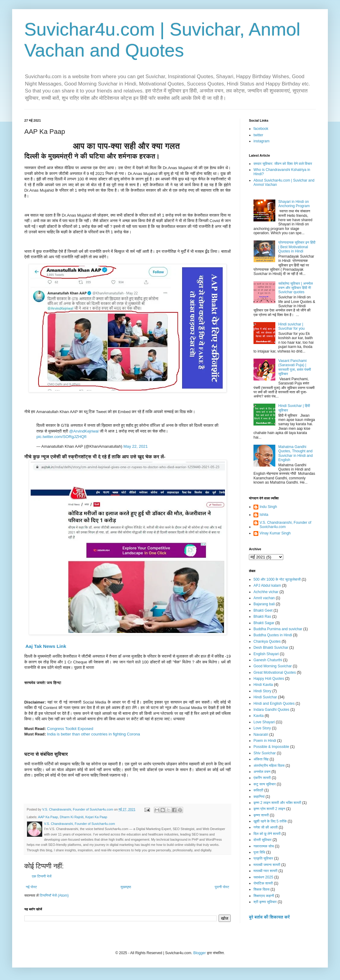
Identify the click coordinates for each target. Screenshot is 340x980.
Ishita (264, 515)
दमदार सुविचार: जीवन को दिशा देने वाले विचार (283, 164)
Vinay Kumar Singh (275, 533)
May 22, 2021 (136, 446)
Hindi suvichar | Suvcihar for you (292, 326)
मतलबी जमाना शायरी (267, 865)
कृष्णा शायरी (261, 815)
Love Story (262, 728)
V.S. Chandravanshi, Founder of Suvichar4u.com (285, 525)
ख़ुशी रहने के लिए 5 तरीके (270, 821)
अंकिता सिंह (261, 759)
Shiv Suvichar (265, 753)
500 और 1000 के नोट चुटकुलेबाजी (277, 579)
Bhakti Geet (263, 610)
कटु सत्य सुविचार (265, 784)
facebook (261, 129)
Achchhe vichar (266, 592)
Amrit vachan (264, 598)
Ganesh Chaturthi (268, 660)
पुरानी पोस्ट (222, 887)
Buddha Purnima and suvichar (278, 629)
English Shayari (266, 654)
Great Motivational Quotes (275, 672)
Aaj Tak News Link (45, 646)
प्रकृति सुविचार (263, 858)
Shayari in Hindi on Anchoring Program (294, 204)
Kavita (258, 716)
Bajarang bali (264, 604)
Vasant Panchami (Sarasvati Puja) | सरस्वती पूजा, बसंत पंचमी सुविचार (295, 367)
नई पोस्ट (31, 887)
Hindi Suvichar (265, 697)
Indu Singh (268, 507)
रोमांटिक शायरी (263, 883)
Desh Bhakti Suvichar (271, 648)
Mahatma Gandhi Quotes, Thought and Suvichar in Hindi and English (296, 453)
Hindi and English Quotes (274, 704)
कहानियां (259, 797)
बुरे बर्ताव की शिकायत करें (269, 917)
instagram (262, 141)
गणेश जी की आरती (266, 827)
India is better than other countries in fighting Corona (93, 734)
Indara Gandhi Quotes (271, 710)
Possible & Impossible (271, 747)
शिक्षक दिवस (262, 889)
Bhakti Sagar (264, 623)
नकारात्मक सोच (264, 846)
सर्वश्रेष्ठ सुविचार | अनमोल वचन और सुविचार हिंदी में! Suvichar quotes (296, 288)
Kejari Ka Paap (96, 817)
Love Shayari (264, 722)
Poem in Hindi (265, 741)
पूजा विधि (259, 852)
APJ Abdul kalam (267, 586)
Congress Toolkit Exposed (70, 729)
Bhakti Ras (262, 617)
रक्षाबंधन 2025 (263, 877)
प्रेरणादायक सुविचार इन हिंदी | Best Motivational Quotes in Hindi (297, 247)
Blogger (200, 953)
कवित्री (258, 790)
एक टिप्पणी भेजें (42, 876)
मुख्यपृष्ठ (126, 887)
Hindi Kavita (263, 685)
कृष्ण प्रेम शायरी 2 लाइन (269, 809)
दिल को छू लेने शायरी (267, 834)
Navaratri (261, 735)
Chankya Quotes (267, 641)
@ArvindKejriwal (84, 431)
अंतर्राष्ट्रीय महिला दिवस (269, 766)
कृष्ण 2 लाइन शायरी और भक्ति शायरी (277, 803)
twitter (258, 135)
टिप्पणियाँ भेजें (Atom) (54, 895)
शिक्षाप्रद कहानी (264, 896)
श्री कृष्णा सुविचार (265, 902)
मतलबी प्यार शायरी (265, 871)
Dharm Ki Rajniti (72, 817)
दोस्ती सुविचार (262, 840)
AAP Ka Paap (48, 817)
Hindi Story (262, 691)
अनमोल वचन (262, 772)
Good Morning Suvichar (273, 666)
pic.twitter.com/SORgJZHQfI (61, 437)
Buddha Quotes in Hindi (273, 635)
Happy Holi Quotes (269, 679)
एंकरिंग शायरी (262, 778)
